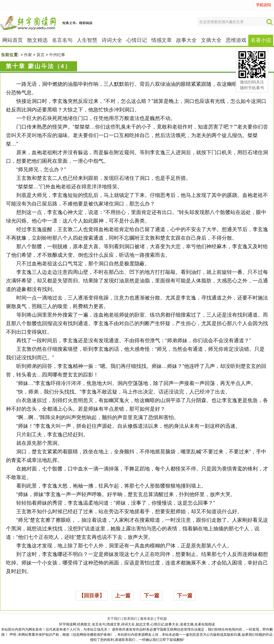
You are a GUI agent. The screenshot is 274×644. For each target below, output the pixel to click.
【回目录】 (92, 596)
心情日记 (137, 40)
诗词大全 (112, 40)
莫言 (41, 55)
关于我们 (114, 619)
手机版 (162, 619)
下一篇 (152, 596)
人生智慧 (87, 40)
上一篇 (123, 596)
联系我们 (130, 619)
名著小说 (261, 40)
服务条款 (147, 619)
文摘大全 (211, 40)
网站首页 (13, 40)
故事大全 (186, 40)
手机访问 (263, 5)
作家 (28, 55)
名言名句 (62, 40)
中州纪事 (57, 55)
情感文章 (162, 40)
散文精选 (37, 40)
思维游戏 (236, 40)
